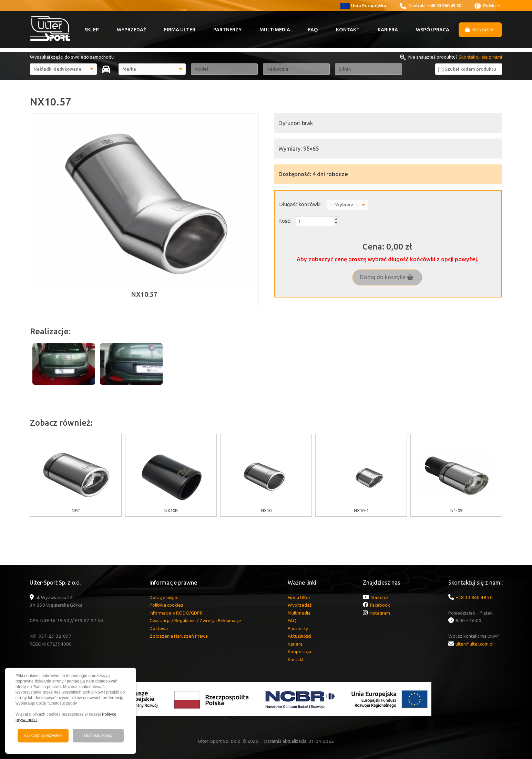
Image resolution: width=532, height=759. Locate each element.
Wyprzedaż (131, 30)
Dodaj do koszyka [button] (387, 277)
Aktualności (299, 636)
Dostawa (159, 628)
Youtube (379, 597)
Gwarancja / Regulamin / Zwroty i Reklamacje (195, 620)
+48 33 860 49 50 (444, 6)
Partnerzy (227, 30)
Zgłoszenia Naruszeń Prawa (179, 636)
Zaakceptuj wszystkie (43, 736)
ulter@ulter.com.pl (474, 644)
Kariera (388, 30)
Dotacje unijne (164, 597)
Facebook (380, 605)
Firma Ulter (180, 30)
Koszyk (480, 29)
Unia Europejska (363, 6)
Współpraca (433, 30)
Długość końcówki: (300, 204)
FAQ (313, 30)
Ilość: (285, 221)
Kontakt (348, 30)
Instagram (380, 613)
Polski (487, 6)
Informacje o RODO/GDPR (176, 613)
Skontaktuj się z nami (480, 57)
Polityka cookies (166, 605)
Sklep (92, 30)
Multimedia (275, 30)
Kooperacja (299, 651)
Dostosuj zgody (98, 736)
